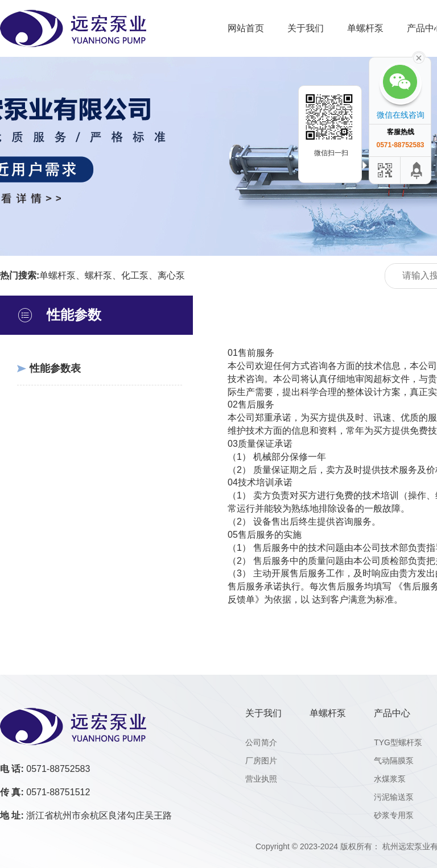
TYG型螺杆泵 (398, 742)
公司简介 (261, 742)
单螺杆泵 (365, 28)
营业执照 (261, 779)
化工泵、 (139, 275)
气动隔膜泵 (394, 761)
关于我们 (306, 28)
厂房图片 (261, 761)
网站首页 (246, 28)
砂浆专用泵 (394, 815)
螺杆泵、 (103, 275)
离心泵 (171, 275)
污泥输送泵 (394, 797)
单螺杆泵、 (62, 275)
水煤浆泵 (390, 779)
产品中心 (392, 713)
